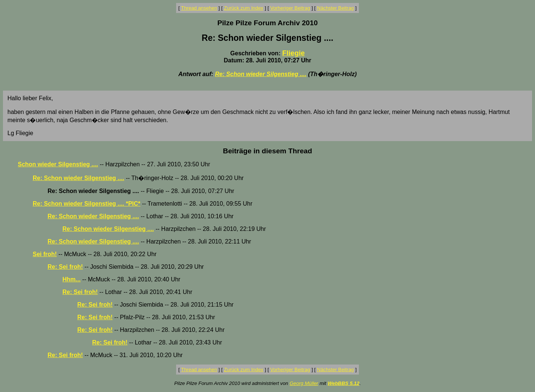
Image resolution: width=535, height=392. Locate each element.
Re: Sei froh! (65, 267)
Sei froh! (45, 254)
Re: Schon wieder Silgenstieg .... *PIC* (87, 204)
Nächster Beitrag (335, 8)
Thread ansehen (199, 8)
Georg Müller (304, 383)
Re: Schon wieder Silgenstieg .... (261, 74)
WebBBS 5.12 (344, 383)
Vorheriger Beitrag (290, 8)
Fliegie (293, 53)
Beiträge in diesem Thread (267, 151)
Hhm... (72, 279)
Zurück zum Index (244, 8)
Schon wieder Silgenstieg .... (58, 164)
